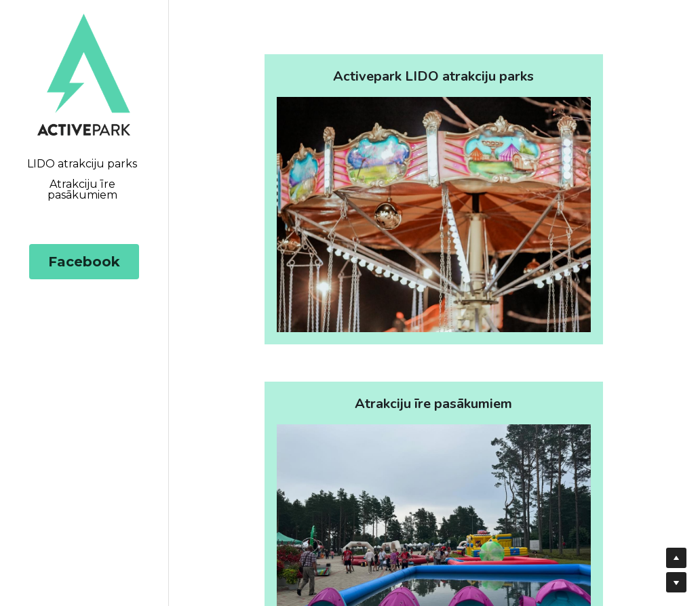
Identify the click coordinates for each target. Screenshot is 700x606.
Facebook (84, 262)
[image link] (84, 74)
